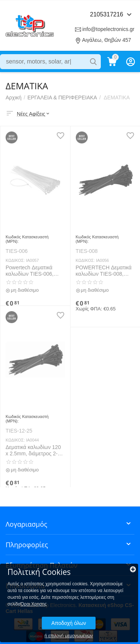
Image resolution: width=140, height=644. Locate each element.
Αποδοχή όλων (69, 623)
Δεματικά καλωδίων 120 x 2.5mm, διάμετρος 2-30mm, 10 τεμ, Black (33, 451)
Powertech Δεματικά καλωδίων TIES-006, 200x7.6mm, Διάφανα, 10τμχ (31, 271)
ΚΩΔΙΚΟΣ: (15, 260)
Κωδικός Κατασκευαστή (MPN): (27, 239)
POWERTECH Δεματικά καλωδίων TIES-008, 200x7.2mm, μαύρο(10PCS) (104, 271)
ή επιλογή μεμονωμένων (69, 636)
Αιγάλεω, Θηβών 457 (107, 40)
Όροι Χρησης (34, 604)
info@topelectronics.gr (108, 29)
